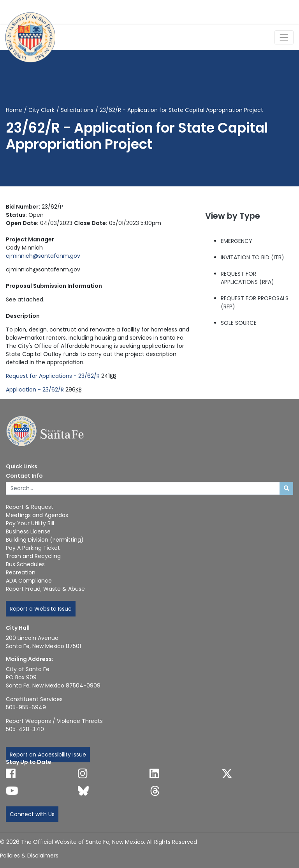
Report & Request (30, 507)
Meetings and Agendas (37, 515)
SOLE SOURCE (239, 323)
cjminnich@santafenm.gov (43, 256)
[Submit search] (286, 489)
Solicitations (77, 110)
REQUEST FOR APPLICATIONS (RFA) (247, 278)
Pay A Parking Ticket (33, 548)
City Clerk (41, 110)
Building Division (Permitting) (45, 540)
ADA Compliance (29, 581)
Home (14, 110)
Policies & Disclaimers (29, 856)
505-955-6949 (26, 707)
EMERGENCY (237, 241)
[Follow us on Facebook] (11, 774)
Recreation (21, 572)
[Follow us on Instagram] (83, 774)
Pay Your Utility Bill (30, 523)
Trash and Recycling (33, 556)
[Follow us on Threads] (155, 791)
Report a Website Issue (41, 609)
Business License (28, 531)
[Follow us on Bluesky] (83, 791)
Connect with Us (32, 814)
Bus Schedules (25, 564)
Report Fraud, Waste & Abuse (45, 589)
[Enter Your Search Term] (143, 489)
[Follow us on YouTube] (12, 791)
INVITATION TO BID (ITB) (252, 257)
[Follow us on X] (227, 774)
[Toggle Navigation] (284, 37)
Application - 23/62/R (35, 390)
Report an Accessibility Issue (48, 755)
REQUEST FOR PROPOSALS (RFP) (255, 302)
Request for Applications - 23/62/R (53, 376)
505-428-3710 (25, 729)
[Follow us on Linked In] (154, 774)
